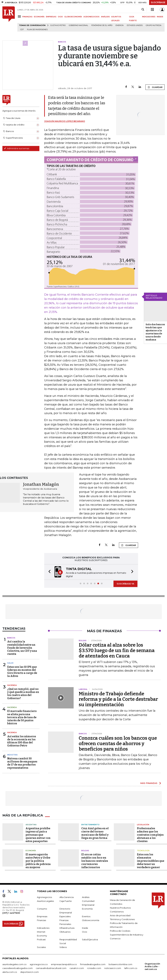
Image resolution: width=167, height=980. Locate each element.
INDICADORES (149, 17)
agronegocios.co (39, 964)
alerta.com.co (10, 972)
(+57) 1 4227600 (11, 913)
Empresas (42, 916)
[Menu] (20, 16)
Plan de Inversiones (37, 30)
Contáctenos (117, 912)
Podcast (41, 939)
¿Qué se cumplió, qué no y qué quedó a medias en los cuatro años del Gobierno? (23, 694)
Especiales (65, 916)
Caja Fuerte (66, 901)
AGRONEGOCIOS (91, 17)
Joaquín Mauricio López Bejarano (65, 121)
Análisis (86, 897)
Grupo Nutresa (154, 25)
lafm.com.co (131, 968)
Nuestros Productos (120, 908)
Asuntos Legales (45, 901)
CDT (22, 30)
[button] (49, 572)
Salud (10, 663)
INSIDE (160, 17)
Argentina (31, 825)
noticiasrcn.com (113, 968)
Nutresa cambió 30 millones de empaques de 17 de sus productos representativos (22, 763)
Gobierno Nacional (78, 25)
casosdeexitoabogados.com (18, 968)
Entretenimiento (90, 825)
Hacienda (12, 685)
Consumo (42, 909)
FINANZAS (27, 17)
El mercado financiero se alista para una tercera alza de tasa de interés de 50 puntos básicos (22, 717)
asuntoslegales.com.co (14, 964)
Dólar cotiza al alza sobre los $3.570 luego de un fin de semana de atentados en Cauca (117, 650)
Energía (120, 25)
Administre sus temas (17, 148)
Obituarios (65, 932)
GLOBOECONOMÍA (73, 17)
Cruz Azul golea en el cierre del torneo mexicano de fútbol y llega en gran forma (95, 833)
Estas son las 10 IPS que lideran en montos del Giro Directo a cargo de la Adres (22, 672)
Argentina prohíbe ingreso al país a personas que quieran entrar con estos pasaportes (38, 835)
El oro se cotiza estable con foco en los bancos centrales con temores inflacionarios (95, 861)
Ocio (85, 932)
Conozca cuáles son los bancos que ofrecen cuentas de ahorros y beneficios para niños (118, 744)
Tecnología (143, 851)
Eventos (86, 916)
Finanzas (41, 920)
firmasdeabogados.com (93, 964)
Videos (63, 947)
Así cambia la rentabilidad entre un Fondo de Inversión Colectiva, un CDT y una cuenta (22, 648)
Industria (12, 755)
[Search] (143, 10)
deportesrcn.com (29, 972)
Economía (31, 851)
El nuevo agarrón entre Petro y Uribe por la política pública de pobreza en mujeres (38, 861)
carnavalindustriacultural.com (51, 968)
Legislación (143, 825)
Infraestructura (67, 928)
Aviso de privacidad (120, 915)
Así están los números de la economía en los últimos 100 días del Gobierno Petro (22, 741)
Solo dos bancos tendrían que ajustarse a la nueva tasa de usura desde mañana (155, 332)
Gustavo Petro (58, 25)
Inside (85, 928)
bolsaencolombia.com (120, 964)
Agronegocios (44, 897)
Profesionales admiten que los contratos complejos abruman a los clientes (150, 835)
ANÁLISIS (105, 17)
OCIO (60, 17)
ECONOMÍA (39, 17)
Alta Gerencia (67, 897)
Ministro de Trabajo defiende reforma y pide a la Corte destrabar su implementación (118, 699)
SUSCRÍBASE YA (125, 584)
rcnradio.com (94, 968)
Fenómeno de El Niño (102, 25)
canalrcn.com (77, 968)
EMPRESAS (51, 17)
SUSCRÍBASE (158, 2)
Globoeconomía (91, 920)
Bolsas (85, 851)
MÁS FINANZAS (149, 783)
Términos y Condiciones (122, 919)
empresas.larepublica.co (64, 964)
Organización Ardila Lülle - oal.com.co (152, 966)
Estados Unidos (135, 25)
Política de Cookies (120, 931)
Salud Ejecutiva (90, 939)
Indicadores (43, 928)
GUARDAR (155, 87)
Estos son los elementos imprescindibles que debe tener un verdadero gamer (151, 861)
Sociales (41, 947)
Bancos (11, 638)
